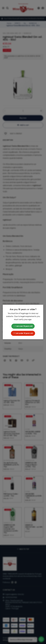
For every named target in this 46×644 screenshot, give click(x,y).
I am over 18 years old (23, 326)
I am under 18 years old (23, 333)
